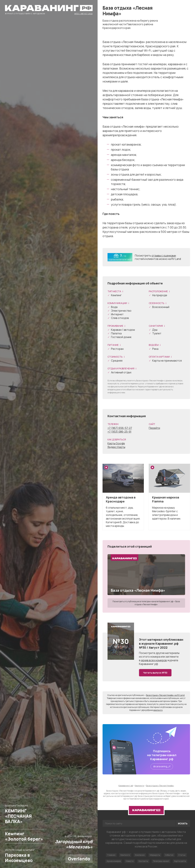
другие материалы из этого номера (159, 655)
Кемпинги (125, 855)
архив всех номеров (154, 660)
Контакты (143, 861)
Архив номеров (114, 861)
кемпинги (158, 710)
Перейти (154, 428)
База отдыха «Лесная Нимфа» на (165, 695)
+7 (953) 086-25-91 (119, 432)
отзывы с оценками (164, 256)
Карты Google (116, 443)
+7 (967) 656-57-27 (120, 428)
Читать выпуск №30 (155, 673)
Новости (130, 861)
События (169, 855)
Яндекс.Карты (116, 447)
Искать (183, 823)
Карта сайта (180, 861)
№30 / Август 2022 (84, 13)
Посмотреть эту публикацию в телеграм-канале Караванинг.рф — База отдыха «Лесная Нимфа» (146, 603)
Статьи (182, 855)
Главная (111, 855)
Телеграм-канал (161, 861)
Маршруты (155, 855)
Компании (140, 855)
